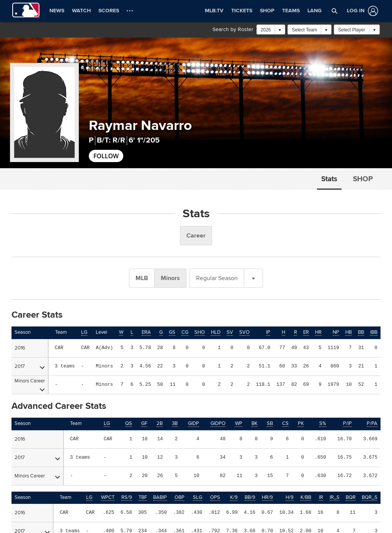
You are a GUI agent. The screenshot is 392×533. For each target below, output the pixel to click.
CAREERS (218, 476)
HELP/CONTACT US (229, 456)
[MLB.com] (20, 508)
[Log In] (361, 11)
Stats (329, 179)
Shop (363, 179)
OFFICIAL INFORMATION (39, 456)
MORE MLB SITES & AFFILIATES (47, 476)
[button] (335, 11)
